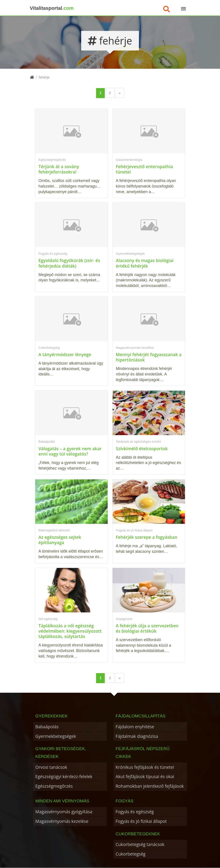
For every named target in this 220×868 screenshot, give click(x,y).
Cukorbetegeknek (138, 834)
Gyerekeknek (52, 716)
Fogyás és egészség (135, 812)
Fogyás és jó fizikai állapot (141, 821)
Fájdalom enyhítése (135, 727)
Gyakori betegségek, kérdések (61, 753)
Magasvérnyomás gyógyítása (64, 812)
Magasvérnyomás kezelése (62, 821)
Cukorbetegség (131, 854)
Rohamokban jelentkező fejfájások (150, 786)
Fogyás (125, 801)
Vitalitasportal (52, 8)
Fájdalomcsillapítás (141, 716)
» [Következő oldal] (119, 93)
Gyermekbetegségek (56, 736)
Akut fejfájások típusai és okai (145, 776)
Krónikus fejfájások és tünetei (145, 767)
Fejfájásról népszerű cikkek (143, 753)
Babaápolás (47, 727)
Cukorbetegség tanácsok (140, 844)
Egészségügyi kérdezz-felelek (64, 776)
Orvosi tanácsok (51, 767)
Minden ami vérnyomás (62, 801)
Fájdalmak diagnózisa (137, 736)
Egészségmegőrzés (54, 786)
